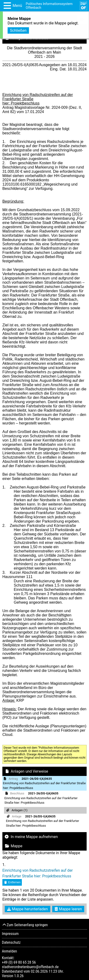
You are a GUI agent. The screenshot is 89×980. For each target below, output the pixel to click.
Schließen (18, 30)
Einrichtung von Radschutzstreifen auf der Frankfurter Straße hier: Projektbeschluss (38, 873)
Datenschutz (11, 942)
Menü (17, 6)
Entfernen (12, 882)
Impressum (10, 934)
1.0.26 (19, 976)
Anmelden (9, 951)
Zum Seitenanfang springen (25, 925)
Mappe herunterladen (28, 909)
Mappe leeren (68, 909)
